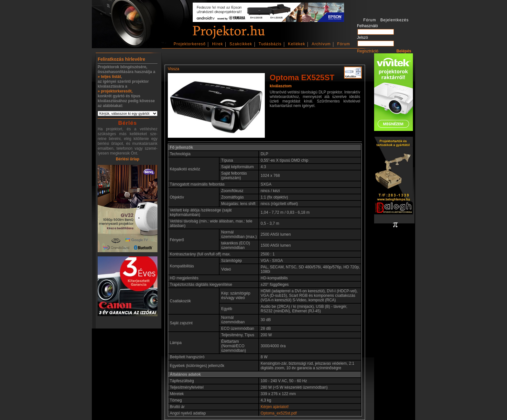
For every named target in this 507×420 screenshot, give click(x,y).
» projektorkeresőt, (115, 91)
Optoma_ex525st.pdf (279, 413)
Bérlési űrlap (128, 159)
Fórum (344, 44)
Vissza (173, 69)
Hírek (218, 44)
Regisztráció (368, 51)
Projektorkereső (190, 44)
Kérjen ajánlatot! (275, 407)
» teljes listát (109, 77)
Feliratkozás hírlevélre (121, 59)
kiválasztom (281, 86)
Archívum (321, 44)
